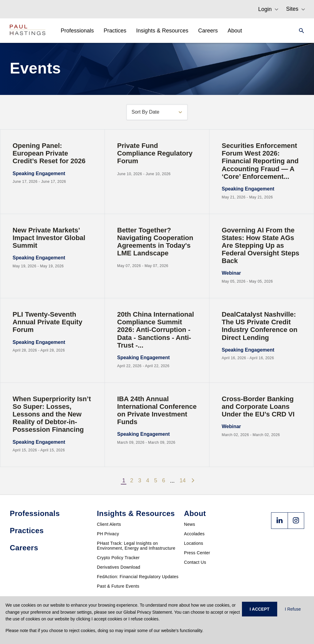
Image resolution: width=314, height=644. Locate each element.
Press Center (197, 553)
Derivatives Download (119, 567)
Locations (194, 543)
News (190, 524)
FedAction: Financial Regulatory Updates (138, 577)
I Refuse (293, 609)
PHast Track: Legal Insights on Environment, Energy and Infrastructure (136, 546)
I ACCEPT (260, 609)
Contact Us (195, 562)
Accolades (194, 534)
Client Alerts (109, 524)
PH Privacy (108, 534)
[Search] (300, 31)
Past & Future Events (118, 586)
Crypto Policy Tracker (118, 558)
